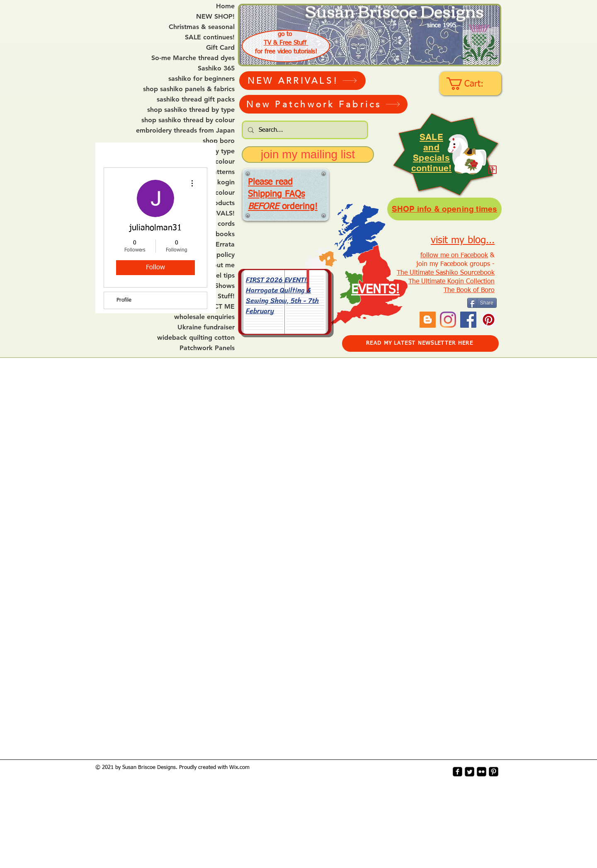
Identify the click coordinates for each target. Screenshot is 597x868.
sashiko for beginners (201, 79)
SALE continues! (210, 37)
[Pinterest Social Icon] (489, 320)
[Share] (482, 303)
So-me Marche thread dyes (193, 58)
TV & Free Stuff (286, 43)
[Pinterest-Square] (494, 772)
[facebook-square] (457, 772)
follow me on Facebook (454, 256)
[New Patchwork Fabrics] (323, 104)
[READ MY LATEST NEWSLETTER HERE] (420, 343)
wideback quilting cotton (196, 338)
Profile (124, 300)
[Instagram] (448, 320)
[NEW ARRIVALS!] (302, 81)
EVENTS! (375, 290)
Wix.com (239, 768)
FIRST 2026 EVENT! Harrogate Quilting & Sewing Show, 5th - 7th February (282, 295)
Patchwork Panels (207, 348)
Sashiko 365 (216, 68)
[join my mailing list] (308, 155)
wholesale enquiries (204, 317)
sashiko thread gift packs (196, 99)
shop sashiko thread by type (191, 110)
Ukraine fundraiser (206, 327)
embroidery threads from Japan (185, 131)
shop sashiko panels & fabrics (189, 89)
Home (225, 6)
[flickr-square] (482, 772)
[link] (471, 84)
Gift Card (220, 48)
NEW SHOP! (215, 17)
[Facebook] (468, 320)
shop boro (219, 141)
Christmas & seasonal (202, 27)
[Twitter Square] (470, 772)
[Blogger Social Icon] (428, 320)
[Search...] (304, 130)
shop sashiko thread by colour (188, 120)
